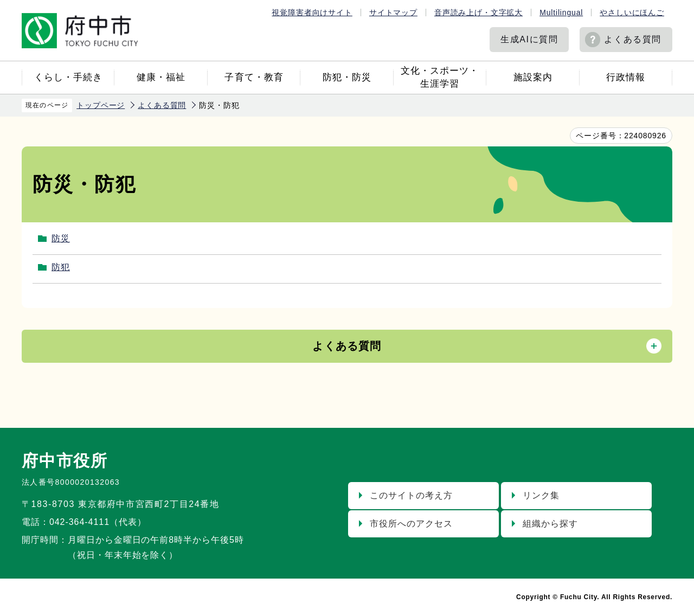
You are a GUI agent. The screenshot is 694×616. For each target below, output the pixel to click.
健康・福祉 (161, 77)
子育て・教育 (254, 77)
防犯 (61, 267)
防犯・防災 (347, 77)
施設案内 (533, 77)
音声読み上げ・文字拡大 (478, 12)
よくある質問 (633, 39)
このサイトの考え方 (411, 495)
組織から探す (550, 524)
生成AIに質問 (529, 39)
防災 (61, 238)
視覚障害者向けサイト (312, 12)
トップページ (101, 105)
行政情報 (626, 77)
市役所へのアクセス (411, 524)
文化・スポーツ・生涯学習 (440, 77)
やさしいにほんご (632, 12)
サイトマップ (393, 12)
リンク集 (541, 495)
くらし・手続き (68, 77)
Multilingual (561, 12)
